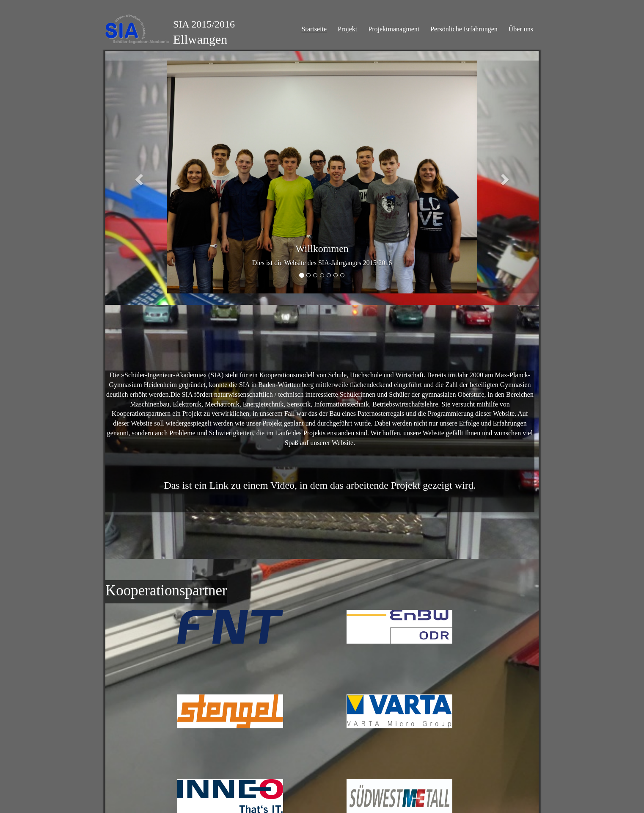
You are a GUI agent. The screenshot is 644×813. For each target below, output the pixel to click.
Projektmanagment (394, 29)
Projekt (347, 29)
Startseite (314, 29)
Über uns (521, 29)
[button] (138, 177)
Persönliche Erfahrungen (464, 29)
